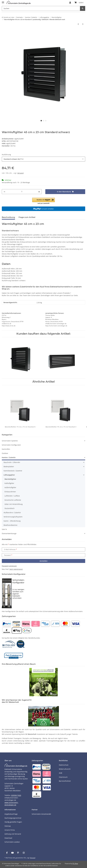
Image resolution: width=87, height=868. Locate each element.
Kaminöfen (6, 449)
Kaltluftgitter (9, 483)
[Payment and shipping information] (7, 623)
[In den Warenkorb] (4, 31)
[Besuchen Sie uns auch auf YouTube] (12, 853)
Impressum (63, 777)
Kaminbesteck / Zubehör (13, 471)
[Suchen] (41, 8)
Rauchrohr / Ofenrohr (12, 462)
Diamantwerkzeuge (9, 533)
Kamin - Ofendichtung (12, 521)
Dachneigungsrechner (13, 818)
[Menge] (22, 192)
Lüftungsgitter (9, 475)
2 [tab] (43, 121)
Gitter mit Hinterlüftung (14, 504)
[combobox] (43, 159)
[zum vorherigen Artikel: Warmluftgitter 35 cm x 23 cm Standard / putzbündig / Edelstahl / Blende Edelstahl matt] (78, 24)
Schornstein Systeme (10, 441)
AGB (60, 773)
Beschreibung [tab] (8, 217)
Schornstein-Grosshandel (41, 814)
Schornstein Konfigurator (11, 445)
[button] (70, 2)
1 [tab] (41, 121)
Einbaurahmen (10, 492)
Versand (20, 173)
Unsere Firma (10, 830)
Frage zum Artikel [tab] (27, 217)
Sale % (4, 529)
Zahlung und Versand (13, 834)
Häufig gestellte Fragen (13, 822)
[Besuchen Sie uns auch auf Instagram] (24, 853)
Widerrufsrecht (65, 769)
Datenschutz (64, 765)
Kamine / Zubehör (9, 457)
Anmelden (44, 561)
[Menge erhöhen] (39, 192)
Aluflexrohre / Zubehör (12, 513)
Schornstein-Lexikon (12, 842)
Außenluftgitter (10, 487)
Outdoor (5, 453)
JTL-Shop (75, 864)
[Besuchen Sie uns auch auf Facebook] (7, 853)
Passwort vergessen (9, 566)
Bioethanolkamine (10, 525)
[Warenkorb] (79, 2)
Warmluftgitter (10, 479)
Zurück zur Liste (9, 17)
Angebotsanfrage (11, 814)
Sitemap (8, 826)
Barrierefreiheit (65, 781)
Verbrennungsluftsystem (13, 517)
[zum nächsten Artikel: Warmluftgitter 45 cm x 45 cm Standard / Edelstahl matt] (83, 24)
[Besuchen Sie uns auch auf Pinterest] (18, 853)
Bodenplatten (9, 467)
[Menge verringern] (4, 192)
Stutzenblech (10, 508)
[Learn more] (19, 3)
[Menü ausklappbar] (3, 1)
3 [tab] (46, 121)
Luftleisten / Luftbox (12, 496)
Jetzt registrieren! (16, 569)
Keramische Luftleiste (13, 500)
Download (8, 838)
